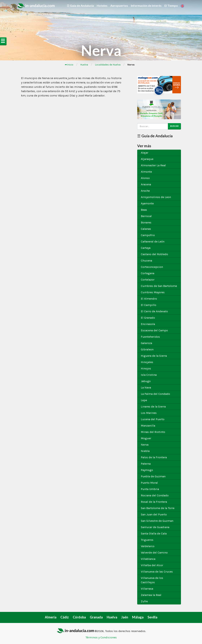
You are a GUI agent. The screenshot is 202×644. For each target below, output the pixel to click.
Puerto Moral (149, 483)
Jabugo (146, 381)
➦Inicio (69, 65)
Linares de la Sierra (153, 407)
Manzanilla (148, 426)
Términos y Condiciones (101, 637)
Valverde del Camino (154, 553)
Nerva (145, 445)
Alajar (145, 153)
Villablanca (148, 559)
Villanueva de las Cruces (157, 572)
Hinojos (146, 368)
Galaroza (146, 343)
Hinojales (147, 362)
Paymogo (147, 470)
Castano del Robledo (154, 254)
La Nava (146, 387)
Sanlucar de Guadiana (155, 527)
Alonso (145, 178)
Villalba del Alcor (152, 565)
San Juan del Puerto (154, 514)
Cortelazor (148, 280)
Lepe (144, 400)
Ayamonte (147, 203)
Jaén (125, 617)
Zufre (144, 601)
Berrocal (146, 216)
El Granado (148, 318)
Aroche (145, 191)
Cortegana (148, 273)
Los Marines (149, 413)
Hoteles (102, 6)
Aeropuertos (119, 6)
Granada (96, 617)
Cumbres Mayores (153, 292)
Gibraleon (147, 349)
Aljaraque (147, 159)
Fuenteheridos (150, 337)
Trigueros (147, 540)
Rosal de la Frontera (154, 502)
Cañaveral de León (153, 241)
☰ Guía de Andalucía (80, 6)
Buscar (174, 126)
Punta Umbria (150, 489)
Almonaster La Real (153, 165)
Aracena (146, 184)
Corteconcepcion (152, 267)
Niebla (145, 451)
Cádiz (65, 617)
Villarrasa (147, 589)
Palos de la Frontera (154, 457)
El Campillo (149, 305)
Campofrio (148, 235)
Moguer (146, 438)
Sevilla (152, 617)
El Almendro (149, 299)
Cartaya (146, 248)
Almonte (146, 172)
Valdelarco (148, 546)
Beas (144, 210)
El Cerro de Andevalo (154, 311)
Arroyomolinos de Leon (156, 197)
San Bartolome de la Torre (158, 508)
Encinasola (148, 324)
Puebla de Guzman (153, 476)
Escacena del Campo (154, 330)
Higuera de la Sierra (154, 356)
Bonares (146, 222)
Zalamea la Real (151, 595)
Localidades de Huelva (108, 65)
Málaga (138, 617)
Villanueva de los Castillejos (152, 580)
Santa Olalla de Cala (154, 533)
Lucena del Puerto (153, 419)
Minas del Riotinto (153, 432)
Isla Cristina (149, 375)
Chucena (146, 261)
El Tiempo (171, 6)
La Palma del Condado (155, 394)
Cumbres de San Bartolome (159, 286)
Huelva (84, 65)
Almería (51, 617)
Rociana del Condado (155, 495)
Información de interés (146, 6)
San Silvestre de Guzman (157, 521)
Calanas (146, 229)
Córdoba (79, 617)
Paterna (146, 464)
